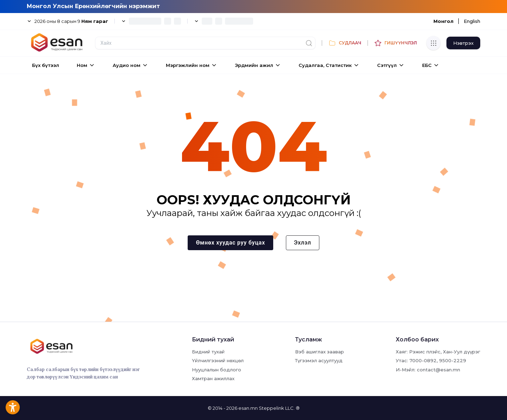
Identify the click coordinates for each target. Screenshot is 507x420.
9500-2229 (453, 360)
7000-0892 (423, 360)
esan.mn (248, 408)
